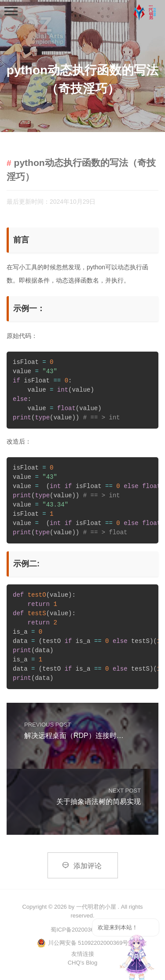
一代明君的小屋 (96, 907)
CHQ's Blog (83, 963)
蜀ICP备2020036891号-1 (82, 930)
